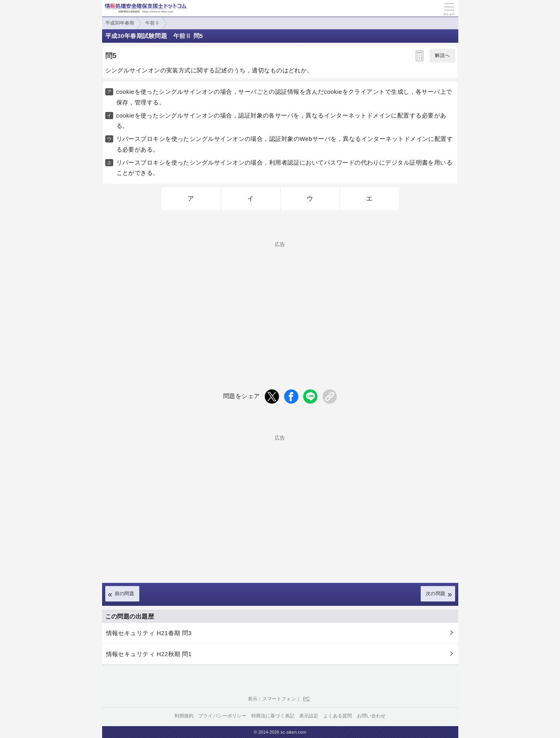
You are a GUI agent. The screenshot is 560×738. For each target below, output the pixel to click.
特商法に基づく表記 (273, 716)
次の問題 (436, 594)
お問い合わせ (371, 716)
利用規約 (184, 716)
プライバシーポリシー (222, 716)
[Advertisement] (280, 302)
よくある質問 (338, 716)
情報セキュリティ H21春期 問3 (149, 633)
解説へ (442, 55)
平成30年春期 (120, 23)
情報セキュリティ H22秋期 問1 (149, 654)
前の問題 (125, 594)
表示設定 (309, 716)
